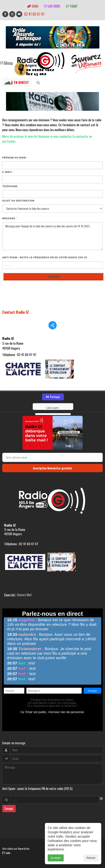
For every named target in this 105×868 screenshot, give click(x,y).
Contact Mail (24, 595)
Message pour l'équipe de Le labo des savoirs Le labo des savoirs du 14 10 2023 (52, 236)
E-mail (8, 172)
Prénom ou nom (15, 158)
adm (6, 853)
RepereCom (24, 848)
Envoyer (9, 809)
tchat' (72, 6)
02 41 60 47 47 (34, 14)
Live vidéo (52, 6)
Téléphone (10, 186)
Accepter (56, 863)
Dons (33, 6)
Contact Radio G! (16, 312)
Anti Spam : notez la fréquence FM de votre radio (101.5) (45, 257)
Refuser (91, 863)
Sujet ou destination (18, 201)
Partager (53, 397)
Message (10, 218)
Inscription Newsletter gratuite (53, 468)
